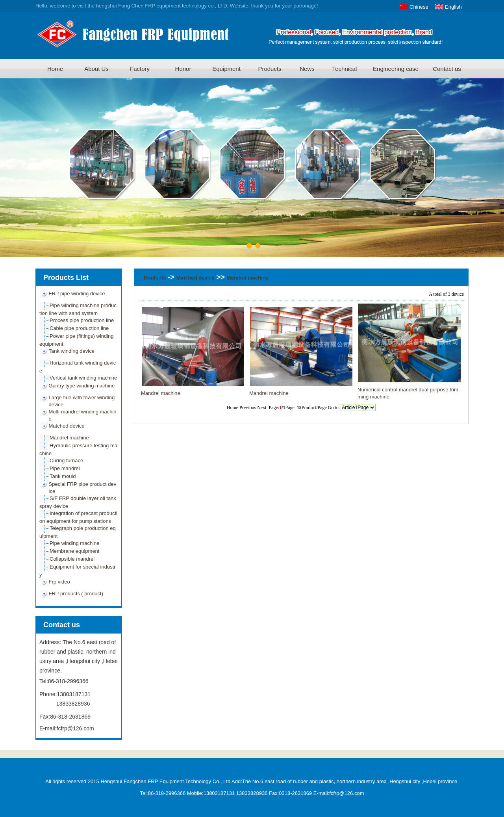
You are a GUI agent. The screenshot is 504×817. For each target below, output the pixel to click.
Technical (345, 69)
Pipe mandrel (65, 468)
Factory (140, 69)
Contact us (447, 69)
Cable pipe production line (79, 328)
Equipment (226, 69)
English (453, 7)
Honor (183, 69)
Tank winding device (72, 351)
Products (270, 69)
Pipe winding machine (74, 543)
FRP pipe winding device (77, 294)
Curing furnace (66, 460)
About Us (96, 69)
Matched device (67, 426)
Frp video (59, 582)
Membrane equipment (74, 551)
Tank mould (63, 476)
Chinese (419, 7)
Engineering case (396, 69)
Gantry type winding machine (82, 386)
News (307, 69)
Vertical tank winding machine (83, 378)
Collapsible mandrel (72, 559)
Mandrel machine (69, 438)
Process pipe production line (82, 320)
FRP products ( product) (76, 594)
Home (55, 69)
